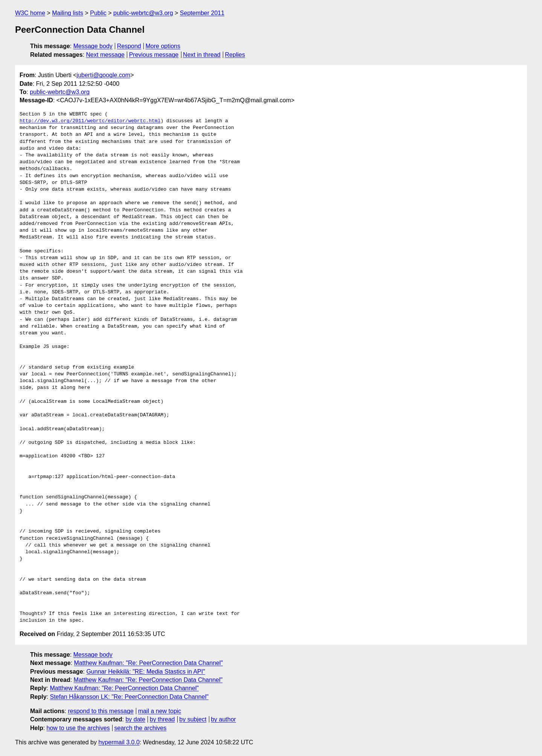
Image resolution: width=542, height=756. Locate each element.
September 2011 (202, 13)
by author (223, 719)
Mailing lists (68, 13)
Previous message (154, 55)
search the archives (141, 728)
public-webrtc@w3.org (143, 13)
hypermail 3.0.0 (119, 742)
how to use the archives (78, 728)
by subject (193, 719)
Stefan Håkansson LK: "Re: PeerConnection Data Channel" (129, 697)
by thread (162, 719)
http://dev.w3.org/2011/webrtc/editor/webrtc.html (90, 121)
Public (98, 13)
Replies (235, 55)
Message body (93, 46)
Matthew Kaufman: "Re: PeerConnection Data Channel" (149, 663)
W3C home (30, 13)
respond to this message (100, 711)
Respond (129, 46)
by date (135, 719)
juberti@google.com (104, 75)
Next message (105, 55)
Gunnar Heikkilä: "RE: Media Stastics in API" (145, 672)
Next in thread (202, 55)
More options (163, 46)
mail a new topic (160, 711)
